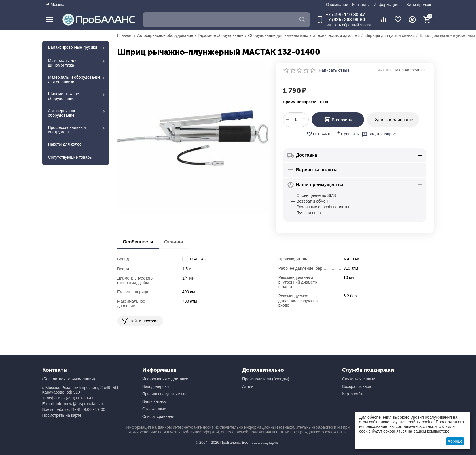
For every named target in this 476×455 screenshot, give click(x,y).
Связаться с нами (359, 379)
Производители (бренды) (266, 379)
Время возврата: (300, 102)
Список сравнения (159, 416)
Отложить (319, 134)
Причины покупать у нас (165, 394)
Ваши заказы (154, 401)
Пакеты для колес (65, 144)
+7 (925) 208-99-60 (345, 20)
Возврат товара (357, 386)
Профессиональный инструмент (67, 130)
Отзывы (174, 242)
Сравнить (347, 134)
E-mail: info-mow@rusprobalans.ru (73, 404)
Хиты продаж (419, 5)
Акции (248, 386)
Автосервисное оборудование (62, 113)
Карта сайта (353, 394)
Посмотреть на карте (62, 415)
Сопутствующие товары (70, 157)
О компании (337, 5)
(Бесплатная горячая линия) (69, 379)
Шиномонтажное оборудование (64, 96)
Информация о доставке (165, 379)
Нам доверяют (156, 386)
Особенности (138, 242)
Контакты (361, 5)
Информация (386, 5)
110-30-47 (345, 15)
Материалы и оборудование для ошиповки (74, 80)
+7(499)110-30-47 (77, 398)
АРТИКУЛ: (386, 70)
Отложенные (154, 409)
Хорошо (455, 441)
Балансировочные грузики (73, 47)
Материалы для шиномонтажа (63, 63)
